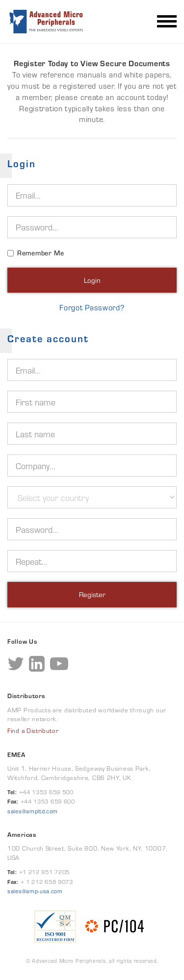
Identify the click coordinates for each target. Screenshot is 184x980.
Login (92, 280)
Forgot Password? (92, 308)
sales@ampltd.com (33, 811)
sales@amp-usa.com (35, 891)
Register (92, 594)
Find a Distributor (33, 731)
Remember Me (41, 253)
